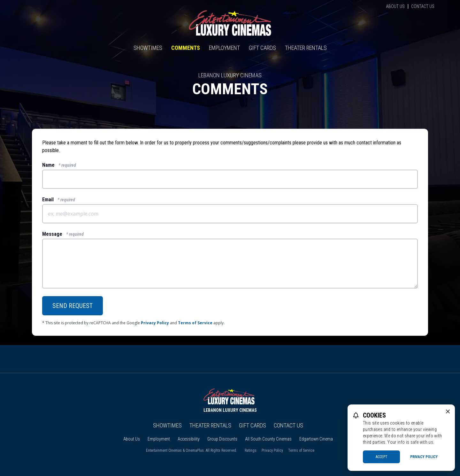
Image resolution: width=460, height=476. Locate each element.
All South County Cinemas (268, 439)
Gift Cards (262, 48)
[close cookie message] (448, 411)
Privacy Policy (155, 323)
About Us (395, 6)
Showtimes (148, 48)
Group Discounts (222, 439)
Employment (224, 48)
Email (59, 200)
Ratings (251, 450)
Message (63, 234)
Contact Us (423, 6)
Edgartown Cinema (316, 439)
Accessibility (189, 439)
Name (59, 165)
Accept (382, 457)
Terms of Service (195, 323)
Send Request (73, 306)
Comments (186, 48)
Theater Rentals (306, 48)
